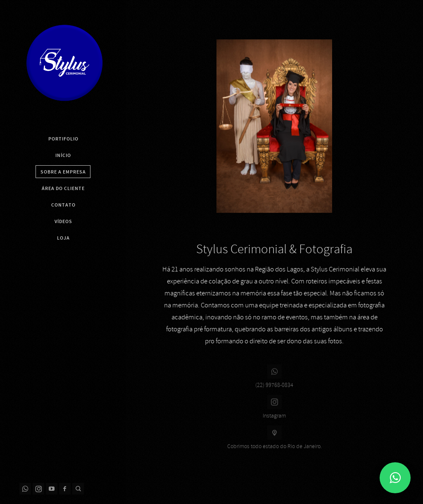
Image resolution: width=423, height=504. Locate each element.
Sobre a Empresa (63, 172)
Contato (63, 205)
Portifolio (63, 139)
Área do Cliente (63, 188)
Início (63, 155)
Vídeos (63, 221)
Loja (63, 238)
